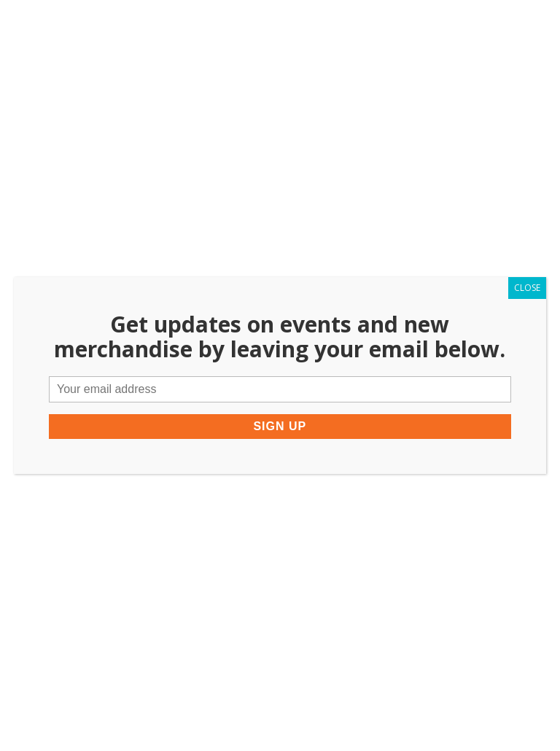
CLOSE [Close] (527, 288)
